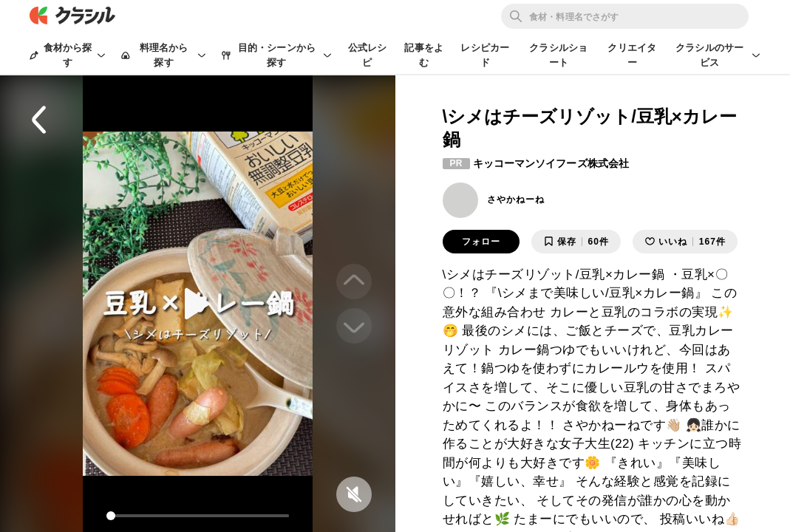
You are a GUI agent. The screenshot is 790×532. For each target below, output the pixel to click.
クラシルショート (558, 55)
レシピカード (485, 55)
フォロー (481, 242)
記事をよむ (424, 55)
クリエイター (632, 55)
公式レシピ (368, 55)
